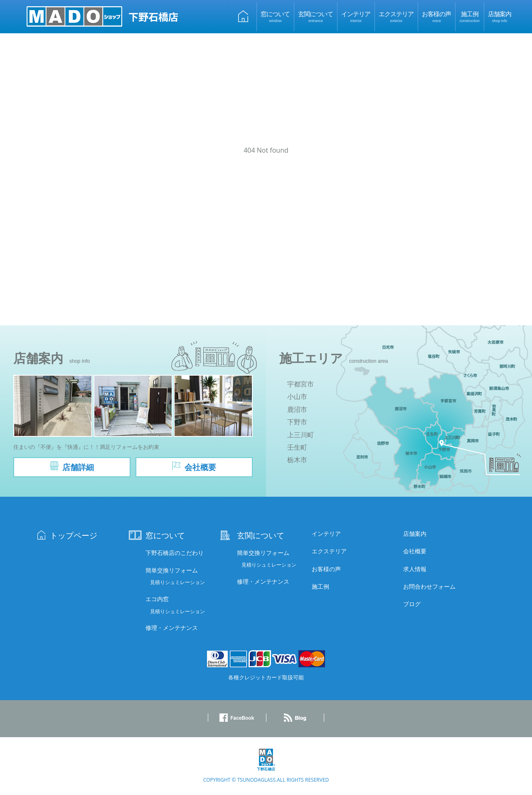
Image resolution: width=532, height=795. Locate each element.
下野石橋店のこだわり (175, 554)
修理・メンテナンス (172, 629)
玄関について (315, 16)
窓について (275, 16)
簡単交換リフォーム (172, 571)
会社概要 (415, 552)
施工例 (469, 16)
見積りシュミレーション (177, 583)
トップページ (74, 536)
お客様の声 (436, 16)
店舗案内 (500, 16)
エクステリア (396, 16)
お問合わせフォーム (429, 588)
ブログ (412, 605)
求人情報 (415, 570)
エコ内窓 (157, 600)
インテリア (356, 16)
